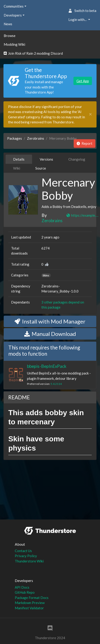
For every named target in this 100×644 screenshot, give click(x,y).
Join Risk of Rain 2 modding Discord (33, 53)
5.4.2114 (56, 384)
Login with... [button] (78, 20)
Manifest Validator (29, 608)
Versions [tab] (46, 159)
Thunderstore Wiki (29, 561)
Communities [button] (14, 6)
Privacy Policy (26, 556)
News (8, 24)
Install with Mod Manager (50, 321)
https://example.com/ (83, 215)
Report (85, 143)
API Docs (22, 587)
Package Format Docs (32, 598)
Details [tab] (19, 159)
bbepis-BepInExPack (47, 366)
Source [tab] (41, 168)
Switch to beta (82, 11)
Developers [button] (13, 15)
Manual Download (50, 334)
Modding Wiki (14, 44)
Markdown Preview (30, 603)
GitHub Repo (25, 592)
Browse (10, 36)
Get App (83, 81)
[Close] (90, 114)
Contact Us (23, 551)
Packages (15, 138)
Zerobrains (36, 138)
